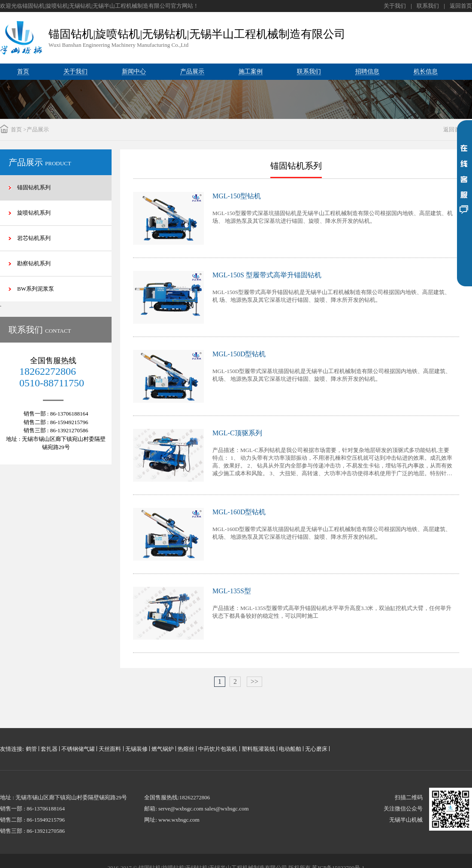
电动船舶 (290, 749)
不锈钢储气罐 (78, 749)
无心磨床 (316, 749)
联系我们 (428, 6)
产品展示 (38, 129)
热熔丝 (186, 749)
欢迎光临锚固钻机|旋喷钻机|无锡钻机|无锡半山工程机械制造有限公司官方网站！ (99, 6)
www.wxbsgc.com (179, 820)
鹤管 (31, 749)
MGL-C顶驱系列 (237, 433)
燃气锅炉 (163, 749)
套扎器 (49, 749)
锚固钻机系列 (34, 187)
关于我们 (395, 6)
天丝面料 (110, 749)
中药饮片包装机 (218, 749)
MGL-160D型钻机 (239, 512)
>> (254, 681)
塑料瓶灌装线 (258, 749)
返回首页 (461, 6)
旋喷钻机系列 (34, 213)
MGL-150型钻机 (237, 196)
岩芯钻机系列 (34, 238)
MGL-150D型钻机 (239, 354)
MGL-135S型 (232, 591)
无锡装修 (136, 749)
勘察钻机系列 (34, 263)
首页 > (19, 129)
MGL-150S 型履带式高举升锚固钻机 (267, 275)
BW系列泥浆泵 (36, 289)
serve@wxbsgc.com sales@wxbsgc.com (204, 809)
